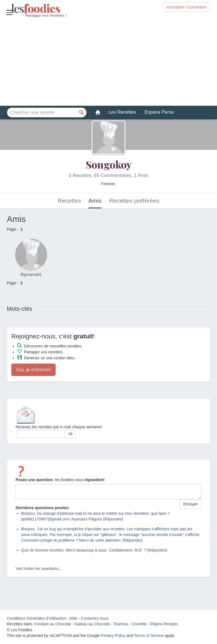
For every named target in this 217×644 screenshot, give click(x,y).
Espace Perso (159, 112)
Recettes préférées (134, 201)
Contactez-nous (95, 618)
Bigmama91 (31, 275)
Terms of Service (149, 636)
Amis (95, 201)
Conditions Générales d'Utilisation (36, 618)
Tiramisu (121, 624)
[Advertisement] (108, 62)
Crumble (139, 624)
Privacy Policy (113, 636)
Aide (73, 618)
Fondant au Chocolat (53, 624)
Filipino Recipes (164, 624)
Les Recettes (122, 112)
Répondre (113, 519)
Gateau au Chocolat (92, 624)
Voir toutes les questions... (39, 569)
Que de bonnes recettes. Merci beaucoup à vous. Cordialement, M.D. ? (84, 550)
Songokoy (109, 164)
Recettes (69, 201)
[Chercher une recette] (82, 113)
